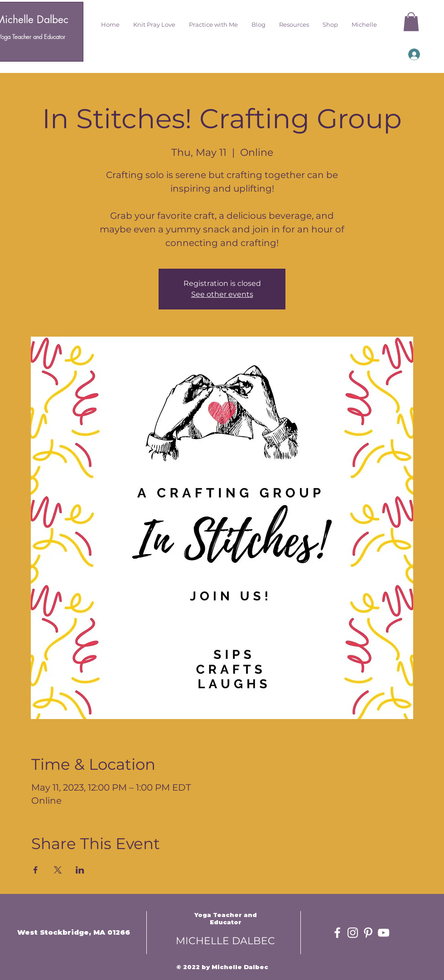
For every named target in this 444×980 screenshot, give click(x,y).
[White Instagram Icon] (353, 933)
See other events (222, 294)
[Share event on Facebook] (36, 870)
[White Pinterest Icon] (368, 933)
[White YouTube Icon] (384, 933)
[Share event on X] (58, 870)
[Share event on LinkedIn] (80, 870)
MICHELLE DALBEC (225, 941)
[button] (154, 24)
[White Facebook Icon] (337, 933)
